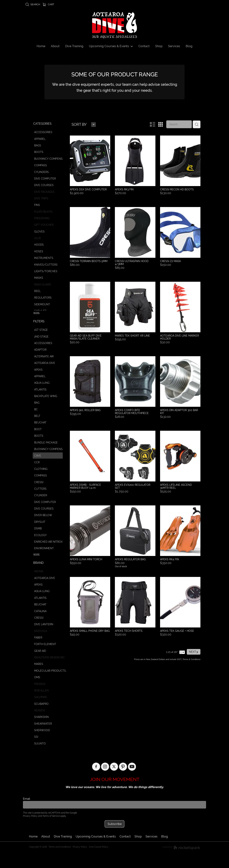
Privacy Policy (30, 816)
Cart (48, 4)
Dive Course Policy (99, 847)
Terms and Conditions (60, 847)
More (37, 313)
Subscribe (115, 824)
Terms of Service (51, 816)
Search (33, 4)
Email (27, 799)
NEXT (194, 647)
